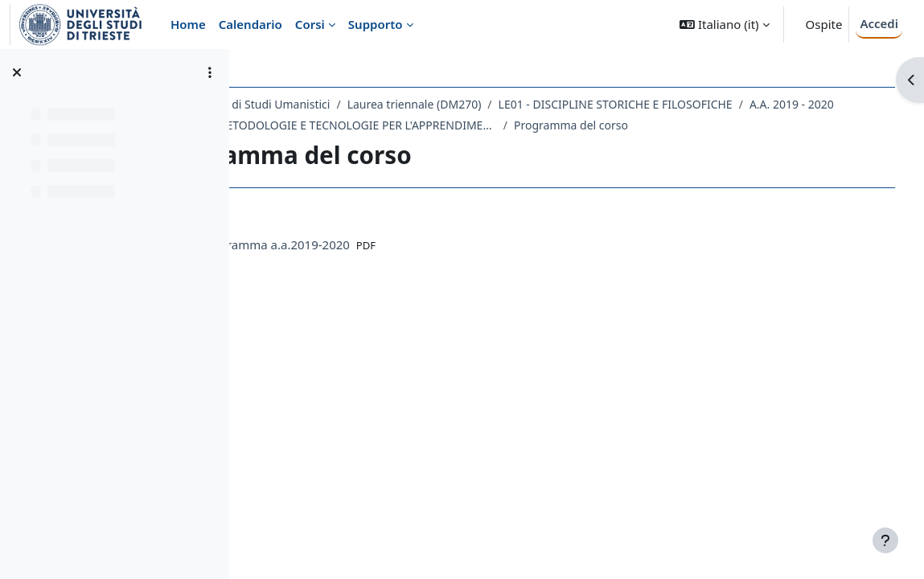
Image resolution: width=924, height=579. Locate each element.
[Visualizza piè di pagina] (885, 540)
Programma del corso (775, 125)
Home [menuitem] (188, 24)
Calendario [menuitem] (251, 24)
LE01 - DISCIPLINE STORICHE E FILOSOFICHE (718, 104)
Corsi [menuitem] (310, 24)
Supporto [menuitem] (376, 24)
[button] (724, 25)
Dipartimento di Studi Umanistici (347, 104)
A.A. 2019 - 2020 (320, 125)
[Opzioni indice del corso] (210, 72)
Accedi (879, 23)
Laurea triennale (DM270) (517, 104)
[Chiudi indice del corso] (17, 72)
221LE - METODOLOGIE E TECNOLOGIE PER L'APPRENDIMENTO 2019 (540, 125)
